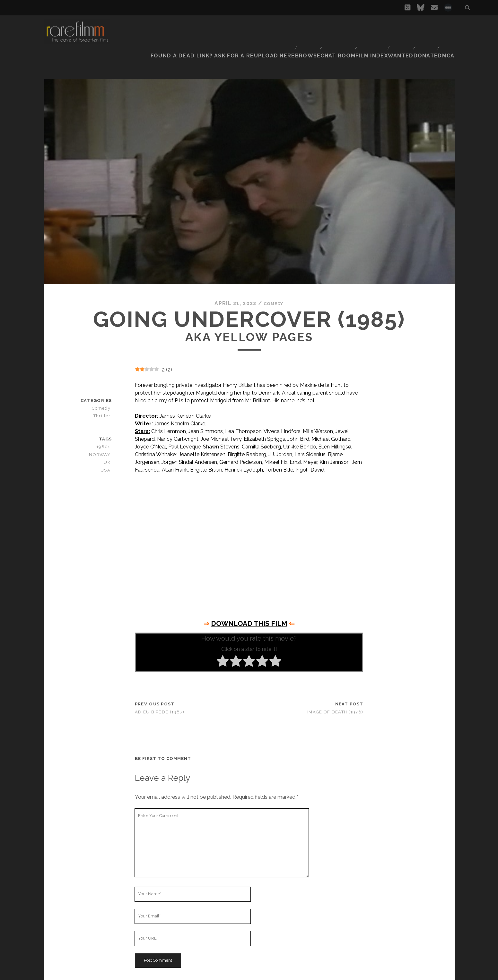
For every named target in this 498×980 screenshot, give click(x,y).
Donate (425, 27)
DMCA (448, 27)
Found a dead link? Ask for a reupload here (226, 27)
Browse (302, 27)
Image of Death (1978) (335, 694)
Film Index (368, 27)
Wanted (398, 27)
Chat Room (333, 27)
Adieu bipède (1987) (160, 694)
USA (108, 452)
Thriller (104, 398)
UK (109, 444)
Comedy (274, 285)
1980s (106, 428)
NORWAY (103, 436)
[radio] (223, 643)
